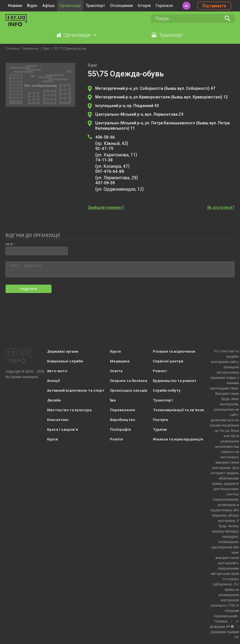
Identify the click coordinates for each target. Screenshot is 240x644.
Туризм (160, 429)
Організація (77, 35)
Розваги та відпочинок (174, 351)
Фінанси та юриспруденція (178, 439)
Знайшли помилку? (106, 207)
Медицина (120, 361)
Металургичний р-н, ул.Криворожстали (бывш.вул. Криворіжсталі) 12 (162, 97)
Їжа (113, 400)
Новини (15, 6)
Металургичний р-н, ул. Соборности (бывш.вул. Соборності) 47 (155, 88)
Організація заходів (129, 390)
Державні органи (63, 351)
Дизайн (54, 400)
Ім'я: (9, 244)
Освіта (116, 371)
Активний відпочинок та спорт (76, 390)
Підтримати (214, 6)
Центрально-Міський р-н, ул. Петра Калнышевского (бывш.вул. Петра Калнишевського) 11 (162, 126)
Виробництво (123, 420)
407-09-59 (105, 183)
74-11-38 (104, 160)
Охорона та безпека (129, 381)
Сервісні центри (168, 361)
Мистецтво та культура (69, 410)
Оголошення (121, 6)
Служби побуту (167, 390)
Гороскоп (164, 6)
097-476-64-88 (110, 171)
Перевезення (123, 410)
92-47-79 (104, 149)
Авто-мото (57, 371)
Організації (70, 6)
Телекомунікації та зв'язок (178, 410)
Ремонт (160, 371)
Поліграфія (120, 429)
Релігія (116, 439)
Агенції (53, 381)
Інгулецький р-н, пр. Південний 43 (127, 106)
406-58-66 (105, 137)
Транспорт (95, 6)
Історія (144, 6)
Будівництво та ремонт (175, 381)
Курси (52, 439)
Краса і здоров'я (63, 429)
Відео (32, 6)
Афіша (48, 6)
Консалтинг (58, 420)
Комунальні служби (65, 361)
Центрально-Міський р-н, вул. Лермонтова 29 (139, 114)
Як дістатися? (221, 207)
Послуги (160, 420)
